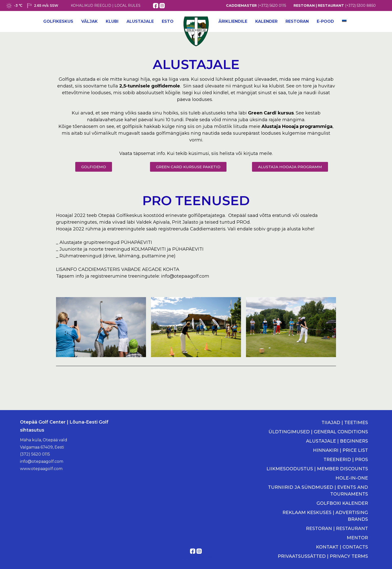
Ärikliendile (233, 21)
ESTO (168, 21)
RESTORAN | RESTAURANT (337, 529)
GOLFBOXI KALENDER (342, 503)
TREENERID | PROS (346, 460)
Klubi (112, 21)
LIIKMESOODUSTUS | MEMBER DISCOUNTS (317, 469)
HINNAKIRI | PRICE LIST (340, 450)
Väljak (89, 21)
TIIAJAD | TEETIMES (345, 423)
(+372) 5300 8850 (360, 5)
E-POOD (325, 21)
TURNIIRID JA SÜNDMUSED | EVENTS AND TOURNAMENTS (318, 491)
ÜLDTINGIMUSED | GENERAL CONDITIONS (318, 432)
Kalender (266, 21)
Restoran (297, 21)
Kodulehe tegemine (196, 557)
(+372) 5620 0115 (272, 5)
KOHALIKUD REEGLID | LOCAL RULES (106, 5)
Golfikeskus (58, 21)
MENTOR (357, 538)
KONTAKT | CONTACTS (342, 547)
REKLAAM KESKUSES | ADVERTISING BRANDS (325, 516)
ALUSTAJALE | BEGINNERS (337, 441)
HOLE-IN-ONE (352, 478)
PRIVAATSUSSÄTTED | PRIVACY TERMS (323, 556)
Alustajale (140, 21)
